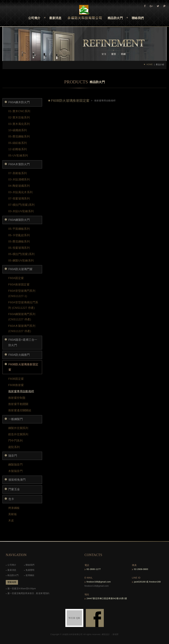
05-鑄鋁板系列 (18, 143)
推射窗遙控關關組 (20, 410)
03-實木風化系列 (19, 124)
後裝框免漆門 (17, 480)
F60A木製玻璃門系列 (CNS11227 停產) (22, 329)
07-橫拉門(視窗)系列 (21, 205)
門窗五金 (14, 489)
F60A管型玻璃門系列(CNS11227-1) (22, 293)
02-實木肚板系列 (19, 118)
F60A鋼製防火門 (19, 220)
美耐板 (13, 514)
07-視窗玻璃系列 (19, 199)
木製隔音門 (15, 471)
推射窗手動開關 (18, 404)
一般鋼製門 (16, 419)
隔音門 (13, 456)
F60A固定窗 (16, 278)
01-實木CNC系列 (19, 111)
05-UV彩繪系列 (18, 156)
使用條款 (30, 575)
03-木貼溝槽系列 (19, 180)
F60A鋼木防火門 (19, 102)
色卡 (11, 499)
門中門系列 (15, 441)
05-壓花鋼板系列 (19, 137)
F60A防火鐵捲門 (19, 355)
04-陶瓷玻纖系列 (19, 186)
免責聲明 (30, 570)
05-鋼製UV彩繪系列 (21, 261)
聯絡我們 (30, 565)
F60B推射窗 (16, 385)
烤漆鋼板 (14, 508)
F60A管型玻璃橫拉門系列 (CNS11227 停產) (23, 305)
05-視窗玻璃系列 (19, 248)
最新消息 (12, 570)
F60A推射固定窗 (19, 285)
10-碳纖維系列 (18, 130)
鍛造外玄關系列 (18, 434)
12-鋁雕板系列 (18, 149)
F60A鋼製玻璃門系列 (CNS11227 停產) (22, 317)
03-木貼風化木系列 (20, 192)
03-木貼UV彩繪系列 (21, 211)
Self (85, 12)
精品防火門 (13, 575)
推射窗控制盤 (17, 398)
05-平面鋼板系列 (19, 229)
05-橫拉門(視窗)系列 (21, 254)
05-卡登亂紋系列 (19, 235)
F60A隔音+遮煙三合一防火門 (23, 342)
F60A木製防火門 (19, 164)
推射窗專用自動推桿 (21, 391)
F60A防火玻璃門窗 (21, 269)
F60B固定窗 (16, 379)
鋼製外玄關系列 (18, 428)
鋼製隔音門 (15, 465)
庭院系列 (14, 447)
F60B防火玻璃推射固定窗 (23, 367)
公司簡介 (12, 565)
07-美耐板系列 (18, 173)
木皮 (11, 521)
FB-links (95, 618)
